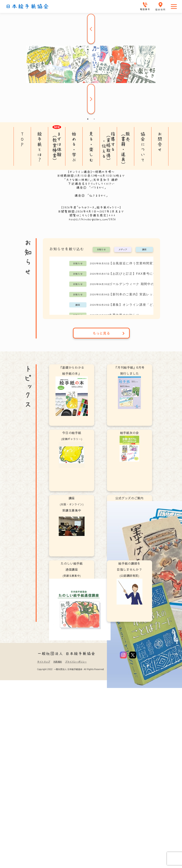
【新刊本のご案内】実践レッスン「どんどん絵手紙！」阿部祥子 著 (140, 294)
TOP (22, 139)
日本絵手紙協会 (27, 6)
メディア (123, 250)
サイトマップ (44, 662)
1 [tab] (88, 119)
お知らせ (101, 250)
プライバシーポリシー (76, 662)
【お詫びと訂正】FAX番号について (136, 274)
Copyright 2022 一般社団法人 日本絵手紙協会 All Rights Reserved (70, 669)
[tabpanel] (91, 64)
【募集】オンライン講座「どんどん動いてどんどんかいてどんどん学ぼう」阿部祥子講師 (140, 305)
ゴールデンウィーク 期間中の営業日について (140, 284)
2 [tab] (94, 119)
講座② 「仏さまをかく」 (91, 196)
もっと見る (109, 333)
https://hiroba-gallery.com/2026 (92, 219)
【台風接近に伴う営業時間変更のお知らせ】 (140, 263)
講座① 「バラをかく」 (91, 188)
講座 (144, 250)
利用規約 (58, 662)
